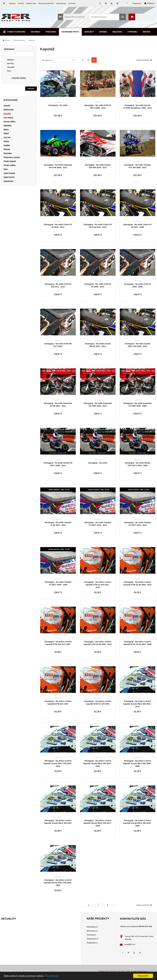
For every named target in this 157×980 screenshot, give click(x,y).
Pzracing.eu (91, 935)
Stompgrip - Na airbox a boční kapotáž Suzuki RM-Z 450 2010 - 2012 (137, 704)
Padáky (7, 145)
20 (88, 60)
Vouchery (72, 3)
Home (8, 40)
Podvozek (51, 32)
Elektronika (9, 110)
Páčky (6, 141)
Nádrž (6, 133)
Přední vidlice (10, 165)
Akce (9, 71)
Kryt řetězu (9, 118)
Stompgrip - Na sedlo (58, 105)
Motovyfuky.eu (92, 927)
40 (94, 60)
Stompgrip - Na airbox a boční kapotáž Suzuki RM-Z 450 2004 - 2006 (137, 823)
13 (82, 60)
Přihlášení (150, 3)
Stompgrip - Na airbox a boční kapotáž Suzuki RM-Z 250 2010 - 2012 (58, 763)
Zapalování (9, 181)
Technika (36, 32)
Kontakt (21, 3)
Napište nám (31, 3)
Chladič (7, 106)
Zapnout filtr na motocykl (71, 17)
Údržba (103, 32)
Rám (6, 169)
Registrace (137, 3)
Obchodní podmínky (46, 3)
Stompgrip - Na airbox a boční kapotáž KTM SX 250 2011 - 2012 (98, 585)
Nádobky (8, 126)
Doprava (12, 3)
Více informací (52, 976)
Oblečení (117, 32)
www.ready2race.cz (141, 971)
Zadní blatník (9, 173)
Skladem (11, 60)
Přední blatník (10, 161)
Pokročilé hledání (19, 78)
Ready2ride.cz (92, 943)
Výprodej (132, 32)
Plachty (7, 149)
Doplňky (89, 32)
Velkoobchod (61, 3)
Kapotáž (32, 40)
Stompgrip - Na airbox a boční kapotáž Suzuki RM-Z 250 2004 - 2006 (58, 883)
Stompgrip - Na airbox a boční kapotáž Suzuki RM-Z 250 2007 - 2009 (98, 823)
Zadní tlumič (9, 177)
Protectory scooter (12, 157)
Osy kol (7, 137)
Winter (147, 32)
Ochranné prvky (70, 32)
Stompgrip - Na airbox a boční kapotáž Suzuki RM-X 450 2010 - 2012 (98, 763)
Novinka (10, 63)
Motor (6, 130)
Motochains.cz (92, 931)
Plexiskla (8, 153)
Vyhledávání (9, 49)
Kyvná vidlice (10, 122)
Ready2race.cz (93, 939)
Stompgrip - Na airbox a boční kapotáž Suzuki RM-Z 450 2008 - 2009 (137, 763)
